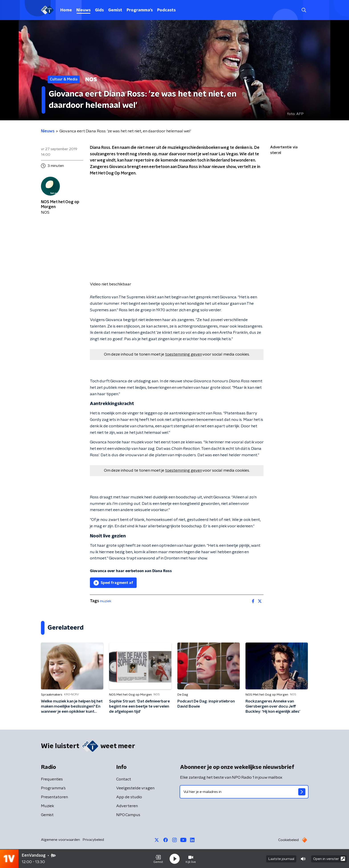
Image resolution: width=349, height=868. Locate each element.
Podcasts (166, 10)
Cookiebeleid (288, 840)
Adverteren (127, 806)
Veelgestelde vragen (135, 788)
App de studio (129, 797)
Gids (99, 10)
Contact (124, 779)
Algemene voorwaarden (60, 840)
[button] (158, 859)
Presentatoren (54, 797)
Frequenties (52, 779)
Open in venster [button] (329, 859)
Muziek (48, 806)
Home (66, 10)
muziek (106, 601)
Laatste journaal (281, 859)
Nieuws (83, 10)
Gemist (115, 10)
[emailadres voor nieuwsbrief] (244, 792)
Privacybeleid (93, 840)
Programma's (140, 10)
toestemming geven (184, 354)
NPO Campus (128, 815)
